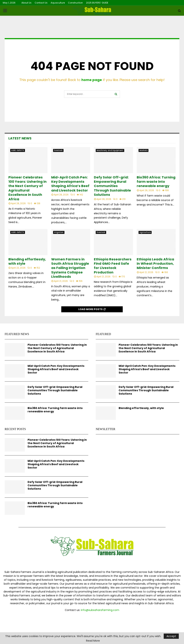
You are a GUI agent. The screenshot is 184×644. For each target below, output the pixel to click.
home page (92, 80)
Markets (143, 150)
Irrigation (59, 232)
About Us (26, 3)
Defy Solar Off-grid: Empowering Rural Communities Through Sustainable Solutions (112, 186)
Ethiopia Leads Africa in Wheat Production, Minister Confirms (155, 264)
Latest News (20, 138)
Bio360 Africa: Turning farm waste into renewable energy (156, 182)
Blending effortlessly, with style (27, 261)
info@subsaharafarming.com (100, 610)
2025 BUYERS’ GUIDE (97, 3)
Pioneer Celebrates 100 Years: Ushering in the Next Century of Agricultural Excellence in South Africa (27, 188)
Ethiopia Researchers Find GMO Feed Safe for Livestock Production (113, 266)
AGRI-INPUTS (18, 150)
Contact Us (41, 3)
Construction (75, 3)
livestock (58, 150)
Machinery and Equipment (110, 150)
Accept (171, 636)
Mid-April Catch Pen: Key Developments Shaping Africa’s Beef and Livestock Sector (70, 184)
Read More (93, 641)
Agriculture (145, 232)
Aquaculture (58, 3)
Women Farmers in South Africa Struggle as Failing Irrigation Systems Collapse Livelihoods (70, 268)
